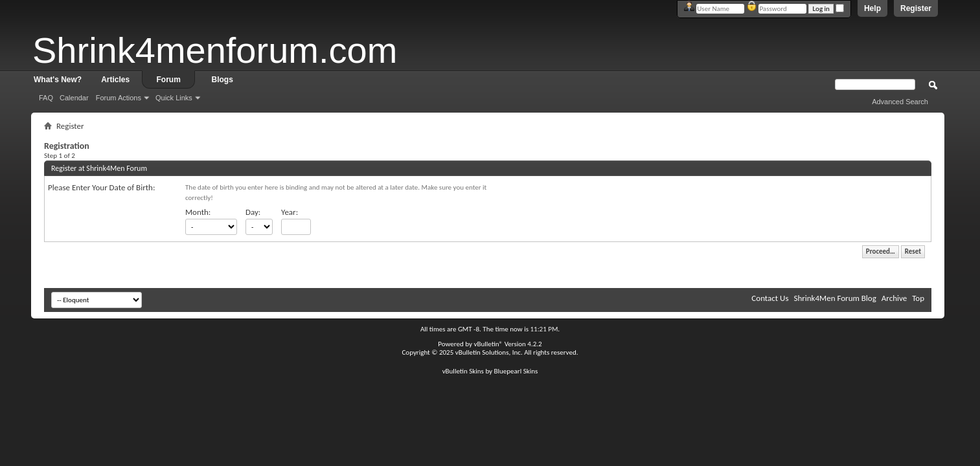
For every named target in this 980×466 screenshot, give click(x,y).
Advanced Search (900, 102)
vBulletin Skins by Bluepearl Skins (490, 371)
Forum (169, 80)
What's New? (58, 80)
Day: (253, 212)
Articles (115, 80)
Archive (894, 298)
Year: (290, 212)
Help (872, 8)
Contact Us (770, 298)
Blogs (222, 80)
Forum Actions (119, 98)
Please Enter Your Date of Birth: (101, 187)
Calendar (74, 98)
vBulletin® (488, 344)
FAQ (46, 98)
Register (916, 8)
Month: (198, 212)
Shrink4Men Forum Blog (835, 298)
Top (918, 298)
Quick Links (174, 98)
